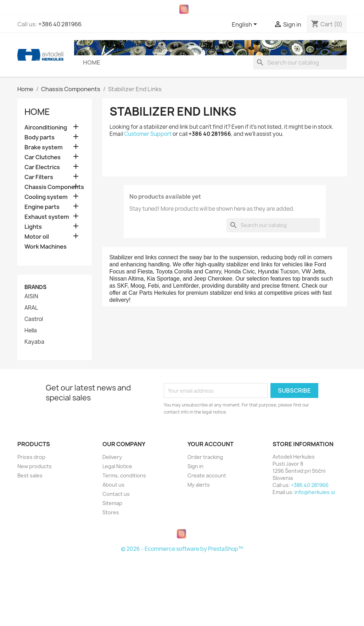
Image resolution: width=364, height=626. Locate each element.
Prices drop (31, 457)
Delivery (112, 457)
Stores (111, 512)
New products (35, 466)
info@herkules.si (315, 492)
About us (113, 485)
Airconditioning (46, 128)
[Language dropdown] (246, 25)
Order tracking (205, 457)
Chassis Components (54, 187)
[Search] (300, 62)
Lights (33, 227)
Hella (31, 331)
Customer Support (148, 134)
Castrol (34, 319)
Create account (207, 475)
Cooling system (46, 197)
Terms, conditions (124, 475)
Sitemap (112, 503)
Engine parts (42, 207)
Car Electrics (42, 167)
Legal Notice (117, 466)
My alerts (199, 485)
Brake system (44, 147)
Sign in (195, 466)
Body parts (40, 137)
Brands (35, 287)
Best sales (30, 475)
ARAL (31, 308)
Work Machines (46, 247)
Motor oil (37, 237)
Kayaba (34, 342)
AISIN (31, 297)
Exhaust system (47, 217)
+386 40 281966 (60, 24)
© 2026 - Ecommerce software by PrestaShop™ (182, 549)
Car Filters (39, 177)
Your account (211, 444)
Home (92, 62)
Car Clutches (43, 157)
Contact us (116, 494)
